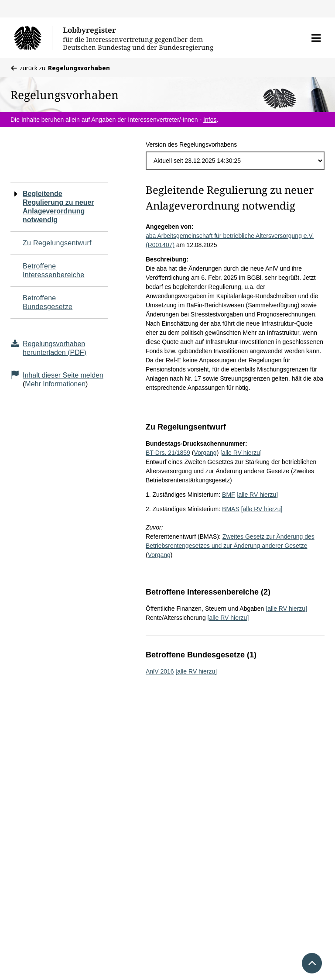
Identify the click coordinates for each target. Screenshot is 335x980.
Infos (210, 120)
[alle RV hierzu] (241, 453)
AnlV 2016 (160, 671)
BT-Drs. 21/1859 (168, 453)
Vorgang (205, 453)
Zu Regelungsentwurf (57, 243)
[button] (316, 38)
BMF (229, 495)
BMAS (231, 509)
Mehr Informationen (55, 384)
